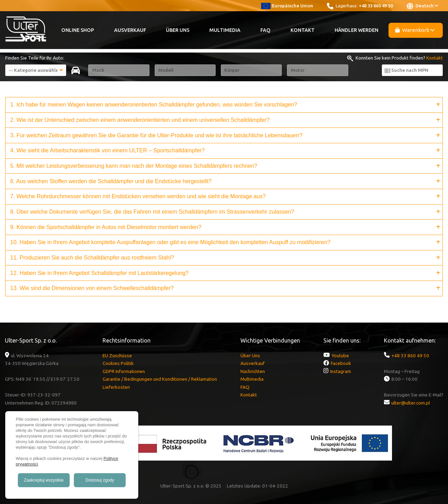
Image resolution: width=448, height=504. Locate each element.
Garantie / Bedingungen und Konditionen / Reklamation (160, 379)
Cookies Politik (118, 363)
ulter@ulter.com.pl (411, 403)
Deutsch (422, 6)
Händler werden (356, 30)
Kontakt (303, 30)
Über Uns (178, 30)
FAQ (265, 30)
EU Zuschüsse (117, 355)
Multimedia (225, 30)
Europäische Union (287, 6)
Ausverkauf (130, 30)
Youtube (340, 355)
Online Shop (78, 30)
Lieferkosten (116, 387)
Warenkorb (415, 30)
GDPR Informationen (124, 371)
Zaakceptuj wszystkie (44, 480)
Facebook (341, 363)
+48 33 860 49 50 (376, 6)
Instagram (341, 371)
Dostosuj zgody (100, 480)
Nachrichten (253, 371)
